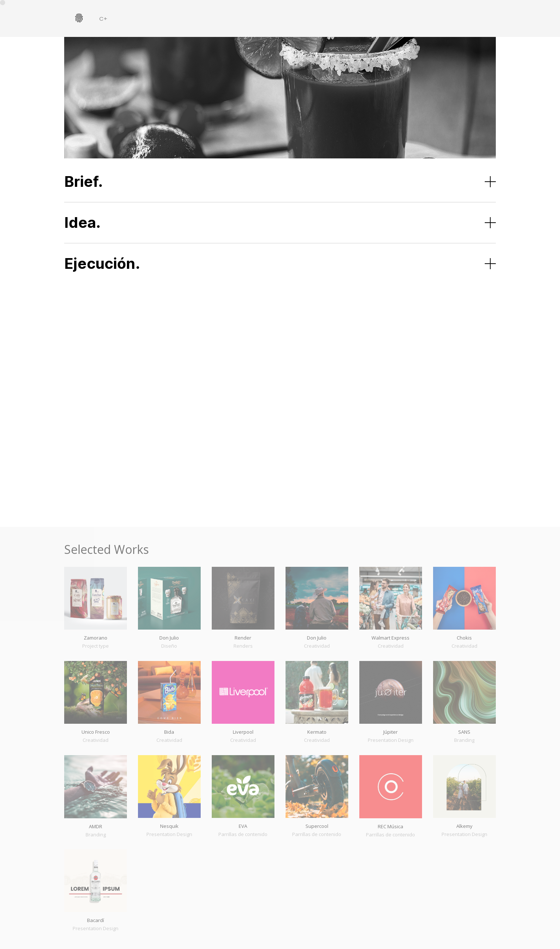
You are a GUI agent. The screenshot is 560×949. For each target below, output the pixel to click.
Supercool (317, 826)
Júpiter (390, 732)
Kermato (317, 732)
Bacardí (96, 920)
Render (243, 638)
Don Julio (169, 638)
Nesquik (169, 826)
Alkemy (464, 826)
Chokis (464, 638)
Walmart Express (390, 638)
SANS (464, 732)
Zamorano (96, 638)
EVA (243, 826)
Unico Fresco (96, 732)
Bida (169, 732)
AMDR (96, 826)
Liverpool (243, 732)
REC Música (390, 826)
